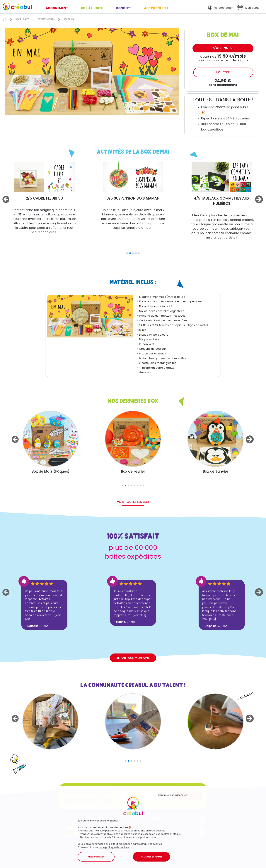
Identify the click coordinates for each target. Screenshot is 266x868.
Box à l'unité (92, 8)
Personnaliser (96, 857)
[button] (6, 199)
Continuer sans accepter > (173, 795)
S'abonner (223, 48)
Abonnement (57, 8)
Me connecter (223, 8)
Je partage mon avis (133, 658)
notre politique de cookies (114, 847)
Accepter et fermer (151, 857)
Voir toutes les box (133, 502)
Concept (124, 8)
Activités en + (156, 8)
